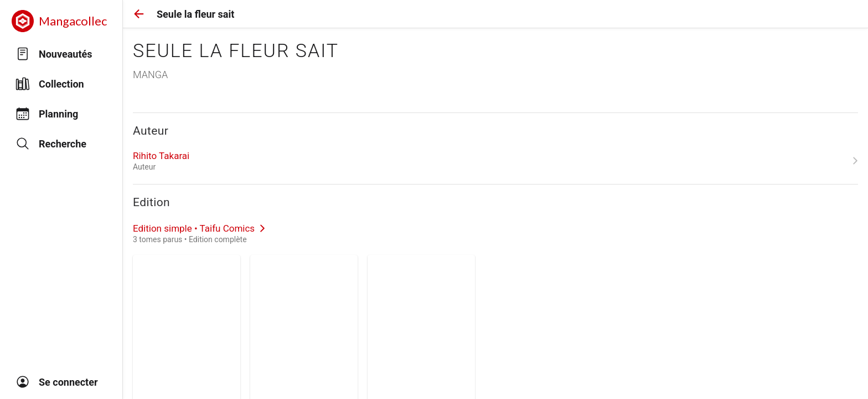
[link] (495, 161)
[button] (139, 14)
